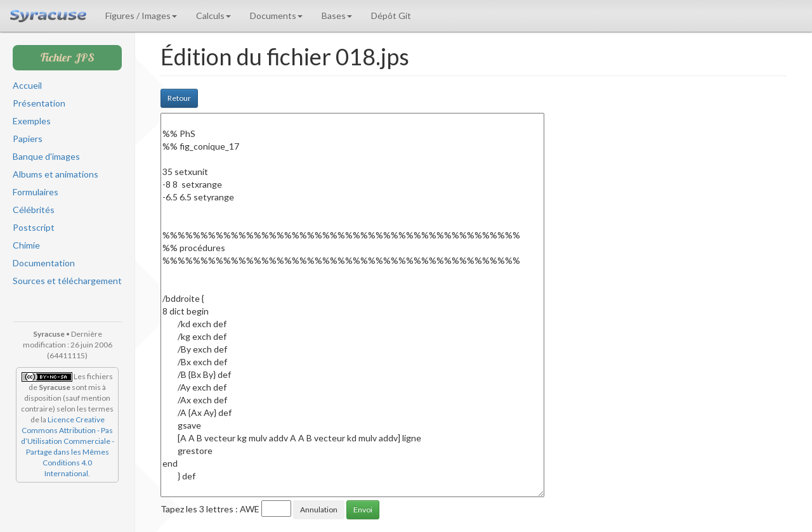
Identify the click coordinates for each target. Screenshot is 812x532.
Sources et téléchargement (67, 281)
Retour (179, 98)
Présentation (39, 103)
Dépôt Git (391, 16)
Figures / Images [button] (141, 16)
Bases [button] (337, 16)
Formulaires (36, 192)
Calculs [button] (213, 16)
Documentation (44, 263)
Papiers (28, 139)
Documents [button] (276, 16)
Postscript (34, 227)
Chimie (26, 245)
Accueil (27, 85)
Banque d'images (46, 156)
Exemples (32, 121)
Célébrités (34, 210)
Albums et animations (56, 174)
